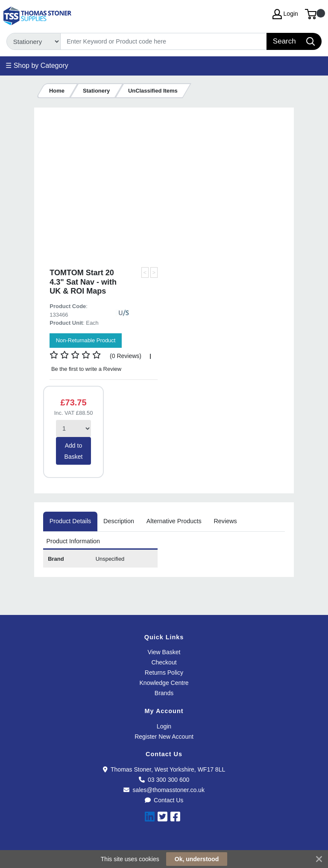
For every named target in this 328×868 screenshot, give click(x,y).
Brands (164, 693)
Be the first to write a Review (85, 369)
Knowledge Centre (164, 683)
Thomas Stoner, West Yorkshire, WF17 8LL (164, 769)
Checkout (164, 662)
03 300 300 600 (164, 780)
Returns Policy (164, 673)
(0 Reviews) (126, 356)
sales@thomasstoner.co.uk (164, 790)
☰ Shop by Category (37, 66)
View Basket (164, 652)
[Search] (164, 41)
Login (164, 726)
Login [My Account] (285, 14)
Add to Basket (74, 451)
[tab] (70, 521)
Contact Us (164, 800)
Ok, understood (197, 859)
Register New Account (164, 737)
